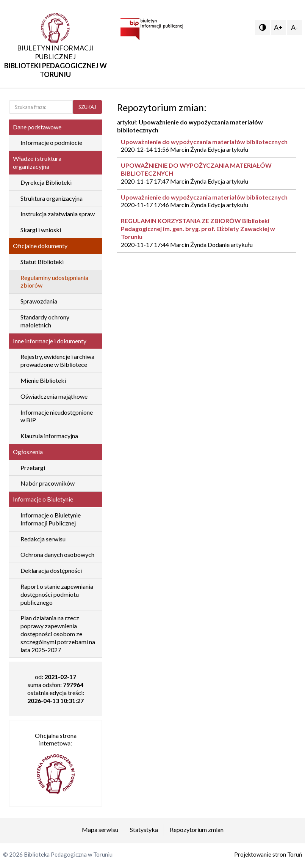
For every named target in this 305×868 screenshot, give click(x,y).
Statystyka (144, 829)
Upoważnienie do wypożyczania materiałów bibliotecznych (204, 142)
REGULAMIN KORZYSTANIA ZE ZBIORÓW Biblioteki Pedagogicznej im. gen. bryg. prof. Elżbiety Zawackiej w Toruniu (198, 229)
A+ (278, 27)
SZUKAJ (87, 107)
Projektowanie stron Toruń (268, 854)
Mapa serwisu (100, 829)
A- (294, 27)
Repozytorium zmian (197, 829)
